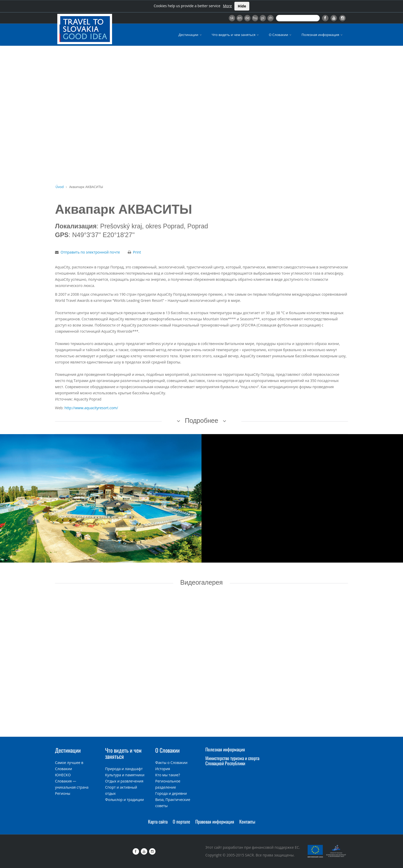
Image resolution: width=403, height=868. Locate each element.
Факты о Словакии (171, 763)
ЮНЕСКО (63, 775)
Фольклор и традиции (125, 800)
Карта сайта (158, 822)
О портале (181, 822)
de (247, 18)
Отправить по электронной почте (90, 252)
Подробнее (201, 421)
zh (271, 18)
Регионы (63, 793)
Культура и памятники (125, 775)
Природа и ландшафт (124, 769)
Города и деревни (171, 793)
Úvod (60, 187)
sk (232, 18)
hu (255, 18)
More (227, 6)
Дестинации (191, 35)
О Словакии (281, 35)
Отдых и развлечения (124, 781)
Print (137, 252)
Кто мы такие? (168, 775)
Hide (242, 6)
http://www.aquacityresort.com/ (91, 408)
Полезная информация (322, 35)
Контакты (247, 822)
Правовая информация (215, 822)
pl (263, 18)
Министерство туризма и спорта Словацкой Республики (232, 761)
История (163, 769)
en (240, 18)
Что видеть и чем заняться (236, 35)
